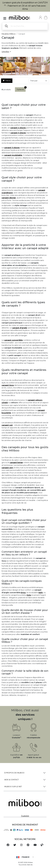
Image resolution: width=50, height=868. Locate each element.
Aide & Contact (11, 780)
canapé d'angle (20, 328)
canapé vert (7, 468)
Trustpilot (25, 816)
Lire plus (6, 52)
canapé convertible (13, 340)
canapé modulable (13, 155)
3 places (21, 89)
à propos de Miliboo (14, 773)
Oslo (29, 595)
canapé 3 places (18, 133)
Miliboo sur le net (13, 787)
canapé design (9, 198)
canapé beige (16, 463)
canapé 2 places (18, 128)
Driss (23, 593)
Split (41, 593)
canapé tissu (8, 385)
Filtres (7, 81)
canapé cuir (7, 425)
